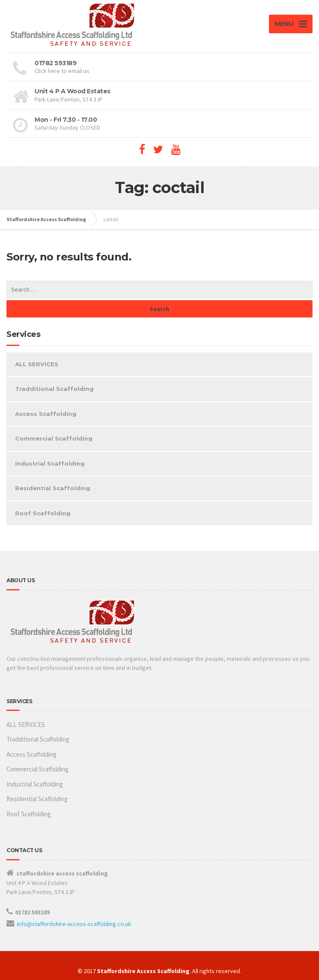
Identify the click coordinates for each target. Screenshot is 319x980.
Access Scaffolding (46, 414)
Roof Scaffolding (43, 513)
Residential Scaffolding (53, 488)
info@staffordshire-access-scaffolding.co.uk (74, 924)
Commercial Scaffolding (54, 438)
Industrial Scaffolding (50, 463)
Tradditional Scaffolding (54, 389)
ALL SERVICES (37, 364)
